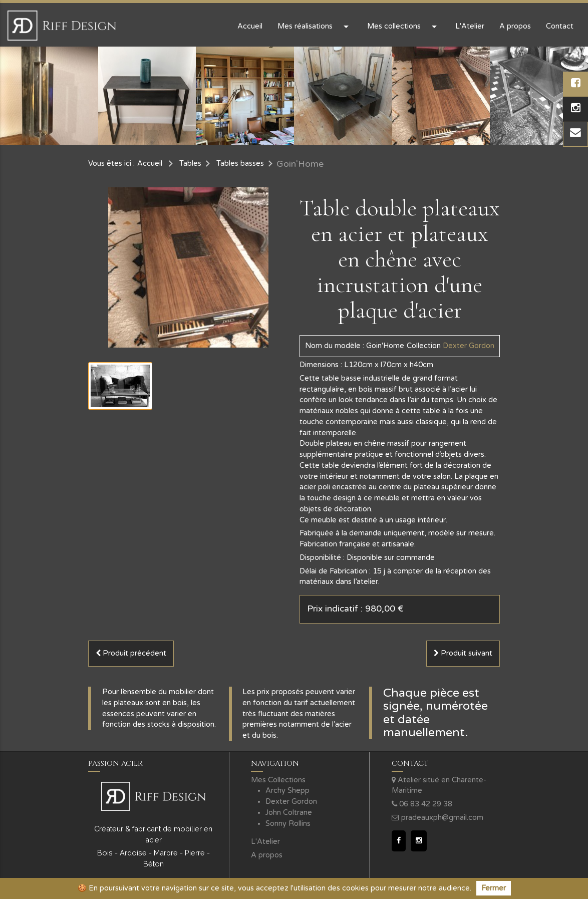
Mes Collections (278, 780)
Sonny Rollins (288, 824)
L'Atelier (470, 26)
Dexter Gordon (291, 802)
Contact (560, 26)
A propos (515, 26)
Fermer (494, 888)
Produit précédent (131, 653)
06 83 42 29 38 (422, 804)
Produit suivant (463, 653)
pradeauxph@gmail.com (437, 818)
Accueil (250, 26)
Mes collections (404, 27)
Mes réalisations (315, 27)
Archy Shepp (287, 791)
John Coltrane (289, 813)
